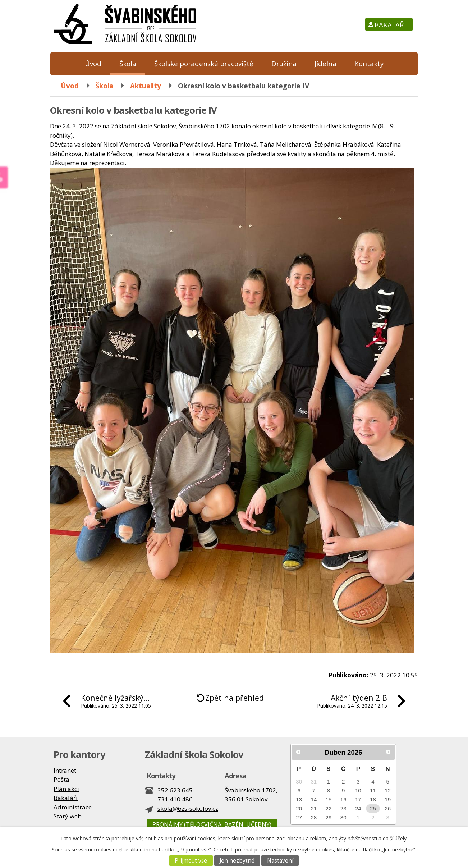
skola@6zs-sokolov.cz (188, 808)
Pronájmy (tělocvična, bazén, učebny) (212, 824)
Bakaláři (390, 25)
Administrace (73, 807)
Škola (128, 63)
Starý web (68, 816)
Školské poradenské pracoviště (204, 63)
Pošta (61, 779)
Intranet (65, 770)
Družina (284, 63)
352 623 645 (175, 790)
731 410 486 (175, 799)
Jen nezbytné (237, 861)
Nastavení (280, 861)
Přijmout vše (191, 861)
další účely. (395, 838)
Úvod (93, 63)
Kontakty (369, 63)
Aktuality (146, 86)
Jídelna (325, 63)
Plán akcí (66, 789)
